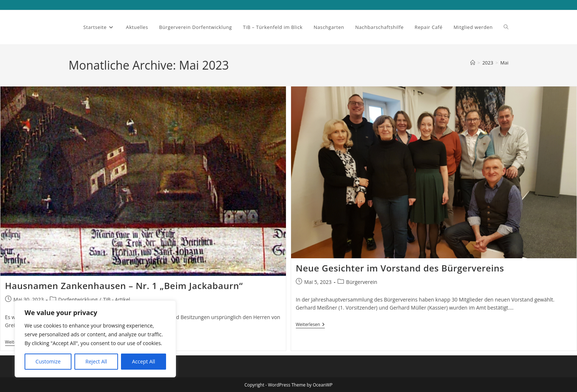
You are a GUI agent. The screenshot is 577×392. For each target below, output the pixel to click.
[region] (95, 339)
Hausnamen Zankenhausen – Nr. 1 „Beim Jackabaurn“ (124, 286)
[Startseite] (473, 63)
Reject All (96, 361)
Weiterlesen (310, 325)
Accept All (144, 361)
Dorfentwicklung (78, 299)
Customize (48, 361)
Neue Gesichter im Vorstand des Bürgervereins (400, 268)
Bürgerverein (362, 282)
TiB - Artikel (117, 299)
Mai (504, 63)
